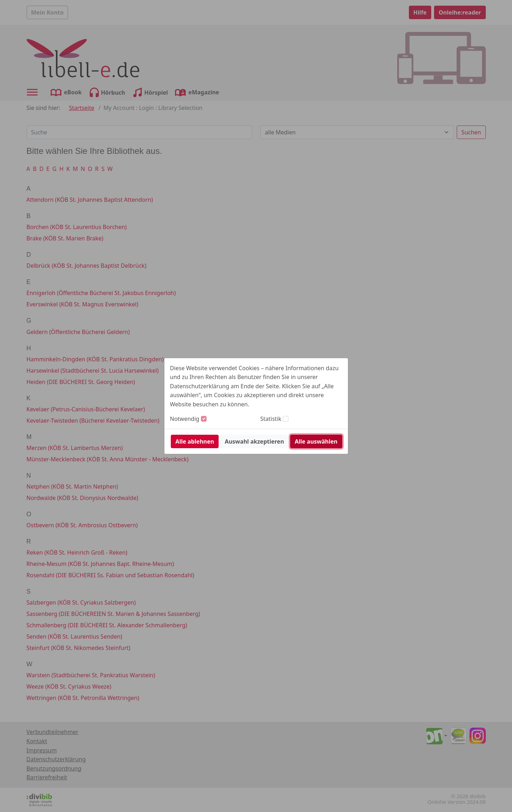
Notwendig (185, 419)
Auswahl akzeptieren (254, 441)
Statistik (271, 419)
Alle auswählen (316, 441)
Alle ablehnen (195, 441)
